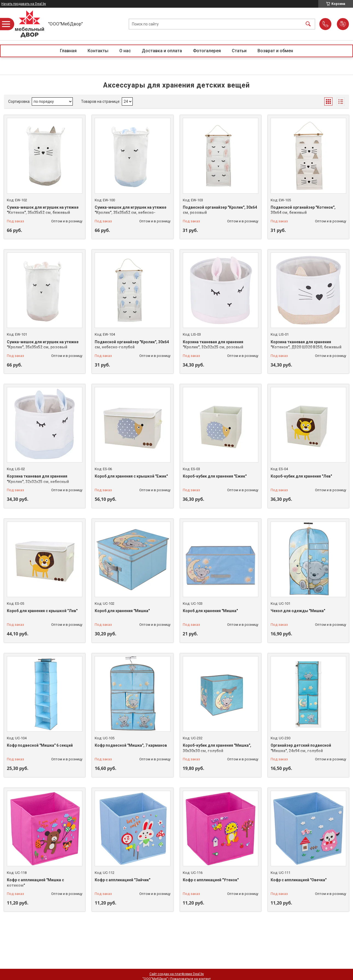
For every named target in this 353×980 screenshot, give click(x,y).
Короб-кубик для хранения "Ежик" (215, 476)
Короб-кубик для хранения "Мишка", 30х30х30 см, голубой (217, 748)
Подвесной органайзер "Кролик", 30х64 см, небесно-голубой (132, 345)
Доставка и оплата (162, 51)
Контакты (98, 51)
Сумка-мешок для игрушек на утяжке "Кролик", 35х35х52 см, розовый (43, 345)
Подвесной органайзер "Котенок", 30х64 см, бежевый (303, 210)
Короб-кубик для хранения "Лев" (301, 476)
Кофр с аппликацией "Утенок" (211, 880)
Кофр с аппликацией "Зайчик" (122, 880)
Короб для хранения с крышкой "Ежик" (131, 476)
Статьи (239, 51)
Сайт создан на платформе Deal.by (177, 974)
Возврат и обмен (275, 51)
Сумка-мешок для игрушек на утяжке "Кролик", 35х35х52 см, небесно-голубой (131, 213)
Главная (68, 51)
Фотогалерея (207, 51)
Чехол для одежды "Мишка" (298, 611)
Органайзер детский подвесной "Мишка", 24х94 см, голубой (301, 748)
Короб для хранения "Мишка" (122, 611)
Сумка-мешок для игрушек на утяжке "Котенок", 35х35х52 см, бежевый (43, 210)
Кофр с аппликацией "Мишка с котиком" (35, 883)
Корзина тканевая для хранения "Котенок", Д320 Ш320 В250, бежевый (306, 345)
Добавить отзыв (343, 24)
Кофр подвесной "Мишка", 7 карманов (131, 745)
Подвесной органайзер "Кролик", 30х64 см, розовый (220, 210)
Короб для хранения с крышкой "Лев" (42, 611)
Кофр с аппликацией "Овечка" (299, 880)
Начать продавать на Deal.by (24, 4)
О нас (125, 51)
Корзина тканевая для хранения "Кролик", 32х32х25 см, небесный (38, 479)
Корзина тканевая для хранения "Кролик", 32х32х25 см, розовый (213, 345)
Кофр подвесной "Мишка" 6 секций (40, 745)
